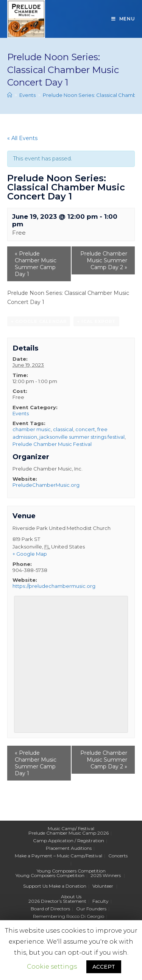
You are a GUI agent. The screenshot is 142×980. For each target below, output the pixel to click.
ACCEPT (104, 967)
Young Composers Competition (71, 871)
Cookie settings (52, 967)
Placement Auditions (69, 848)
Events (21, 413)
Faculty (101, 901)
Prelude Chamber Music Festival (52, 444)
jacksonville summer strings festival (82, 437)
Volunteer (103, 886)
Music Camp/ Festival (71, 828)
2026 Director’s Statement (57, 901)
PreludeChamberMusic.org (46, 485)
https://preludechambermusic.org (54, 586)
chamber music (32, 429)
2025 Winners (106, 875)
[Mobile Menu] (123, 19)
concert (85, 429)
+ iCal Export (96, 321)
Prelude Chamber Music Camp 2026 (69, 833)
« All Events (22, 138)
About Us (71, 897)
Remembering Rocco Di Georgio (69, 916)
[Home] (10, 95)
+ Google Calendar (39, 321)
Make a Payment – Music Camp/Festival (59, 856)
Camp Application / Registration (69, 841)
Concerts (118, 856)
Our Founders (91, 909)
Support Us (35, 886)
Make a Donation (68, 886)
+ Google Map (30, 554)
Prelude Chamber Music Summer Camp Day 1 (36, 264)
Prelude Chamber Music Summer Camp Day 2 (104, 260)
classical (63, 429)
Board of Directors (50, 909)
